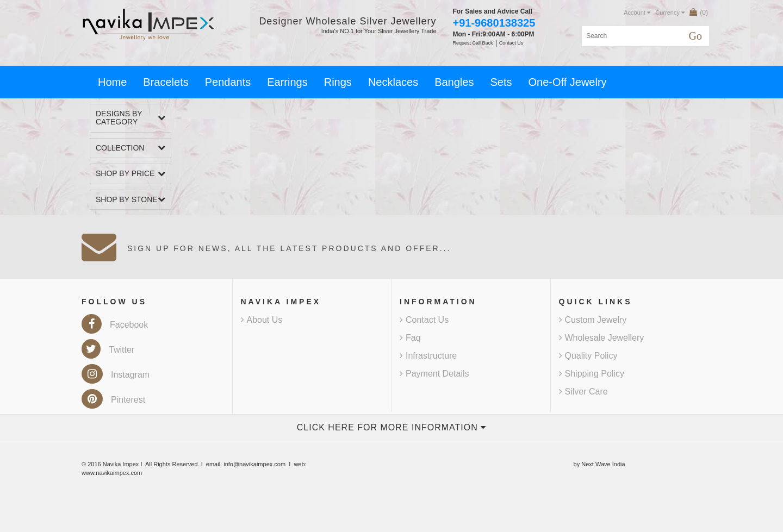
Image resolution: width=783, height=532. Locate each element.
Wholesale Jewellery (602, 338)
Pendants (228, 82)
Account (637, 12)
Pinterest (113, 400)
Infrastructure (428, 356)
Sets (501, 82)
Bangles (454, 82)
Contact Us (424, 320)
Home (112, 82)
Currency (670, 12)
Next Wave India (603, 464)
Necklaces (393, 82)
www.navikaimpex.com (112, 473)
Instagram (116, 375)
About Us (262, 320)
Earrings (287, 82)
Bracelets (166, 82)
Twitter (108, 350)
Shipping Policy (592, 374)
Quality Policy (588, 356)
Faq (410, 338)
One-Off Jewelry (567, 82)
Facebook (115, 325)
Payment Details (434, 374)
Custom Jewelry (593, 320)
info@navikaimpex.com (254, 464)
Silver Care (583, 392)
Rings (338, 82)
